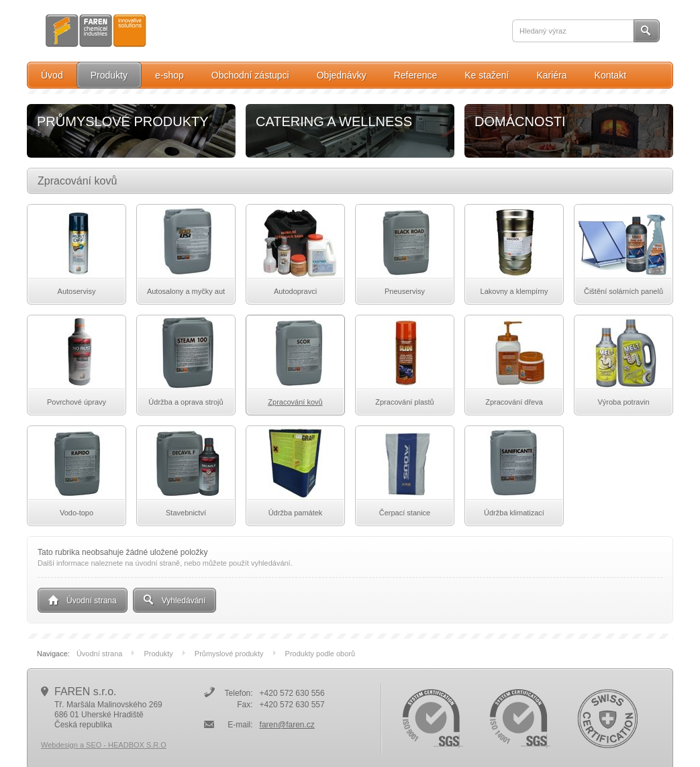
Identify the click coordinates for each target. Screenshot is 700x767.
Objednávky (342, 75)
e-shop (169, 75)
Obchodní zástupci (250, 75)
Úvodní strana (107, 654)
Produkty (109, 75)
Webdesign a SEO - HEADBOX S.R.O (104, 745)
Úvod (52, 75)
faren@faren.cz (287, 725)
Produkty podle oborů (320, 654)
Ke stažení (487, 75)
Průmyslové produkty (237, 654)
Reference (416, 75)
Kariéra (551, 75)
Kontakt (610, 75)
